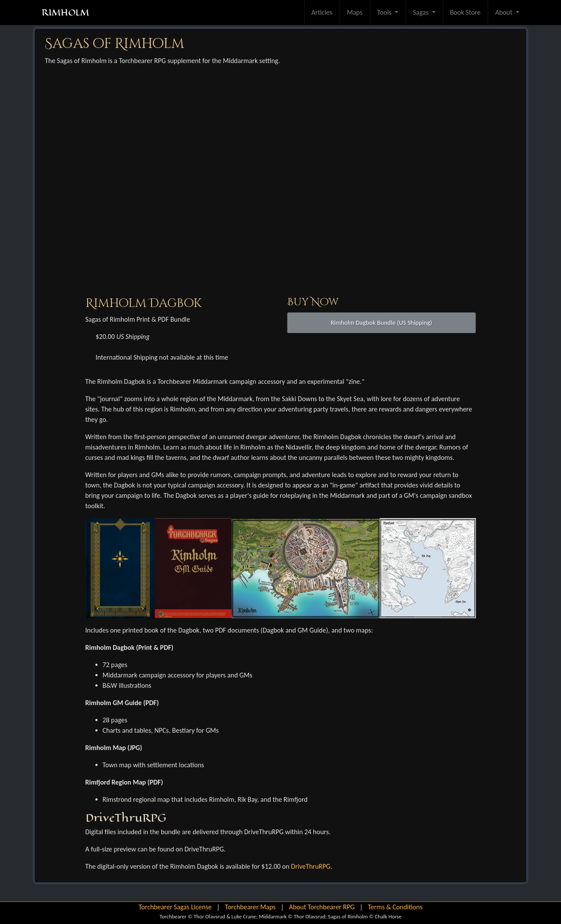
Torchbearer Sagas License (175, 907)
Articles (322, 12)
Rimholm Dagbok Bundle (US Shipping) (381, 323)
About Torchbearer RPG (321, 907)
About (504, 12)
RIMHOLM (65, 13)
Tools (385, 12)
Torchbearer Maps (250, 907)
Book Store (465, 12)
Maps (355, 12)
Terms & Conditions (395, 907)
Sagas (422, 12)
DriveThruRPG (310, 866)
